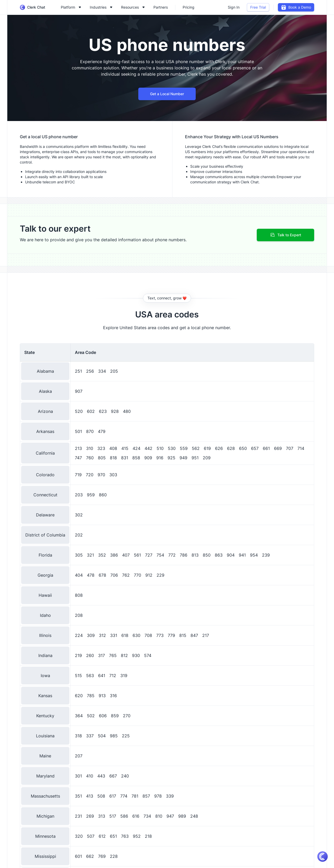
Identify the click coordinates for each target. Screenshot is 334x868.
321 (90, 555)
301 (78, 776)
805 (102, 458)
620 (79, 696)
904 (231, 555)
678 (102, 575)
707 (290, 448)
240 (125, 776)
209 (207, 458)
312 (102, 635)
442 (148, 448)
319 (124, 676)
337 (90, 736)
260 (90, 655)
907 (79, 391)
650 (243, 448)
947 (170, 816)
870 (90, 431)
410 (90, 776)
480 (127, 411)
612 (102, 836)
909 (148, 458)
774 (124, 796)
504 (102, 736)
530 (172, 448)
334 (102, 371)
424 (136, 448)
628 (231, 448)
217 (206, 635)
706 (114, 575)
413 (90, 796)
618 (125, 635)
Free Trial (258, 7)
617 (113, 796)
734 (147, 816)
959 (91, 495)
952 (137, 836)
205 (114, 371)
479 (102, 431)
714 (301, 448)
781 (135, 796)
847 (194, 635)
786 (184, 555)
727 (149, 555)
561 (137, 555)
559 (184, 448)
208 (79, 615)
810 (159, 816)
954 (254, 555)
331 (114, 635)
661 (266, 448)
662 (90, 856)
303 (113, 475)
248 (194, 816)
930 (136, 655)
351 (78, 796)
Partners (161, 7)
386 (114, 555)
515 (78, 676)
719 (78, 475)
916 (160, 458)
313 (102, 816)
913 (102, 696)
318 (78, 736)
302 (79, 515)
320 (79, 836)
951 (195, 458)
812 (124, 655)
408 (113, 448)
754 (160, 555)
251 (78, 371)
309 (91, 635)
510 (160, 448)
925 (171, 458)
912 (149, 575)
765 (113, 655)
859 (115, 716)
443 (101, 776)
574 (148, 655)
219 (78, 655)
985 (114, 736)
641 (102, 676)
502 (91, 716)
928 (115, 411)
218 (148, 836)
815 (183, 635)
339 (170, 796)
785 (91, 696)
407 (126, 555)
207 (79, 756)
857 (146, 796)
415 (125, 448)
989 (182, 816)
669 (278, 448)
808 (79, 595)
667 (113, 776)
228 (114, 856)
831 (125, 458)
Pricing (189, 7)
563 (90, 676)
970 (101, 475)
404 (79, 575)
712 (113, 676)
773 (160, 635)
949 (183, 458)
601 (78, 856)
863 (219, 555)
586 (124, 816)
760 (90, 458)
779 (171, 635)
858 (136, 458)
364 (79, 716)
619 (207, 448)
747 (78, 458)
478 (91, 575)
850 (207, 555)
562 (196, 448)
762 (126, 575)
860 (103, 495)
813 (195, 555)
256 (90, 371)
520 (79, 411)
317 (102, 655)
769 (102, 856)
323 (101, 448)
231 (78, 816)
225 (126, 736)
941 (242, 555)
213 (78, 448)
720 (90, 475)
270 (127, 716)
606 (103, 716)
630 (136, 635)
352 (102, 555)
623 (103, 411)
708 (148, 635)
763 (125, 836)
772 (172, 555)
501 (78, 431)
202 (79, 535)
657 (255, 448)
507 (91, 836)
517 (113, 816)
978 (158, 796)
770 (138, 575)
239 (266, 555)
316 (113, 696)
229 (160, 575)
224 (79, 635)
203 (79, 495)
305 (79, 555)
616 (136, 816)
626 (219, 448)
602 (91, 411)
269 (90, 816)
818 (113, 458)
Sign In (234, 7)
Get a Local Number (167, 94)
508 (101, 796)
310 (90, 448)
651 (113, 836)
